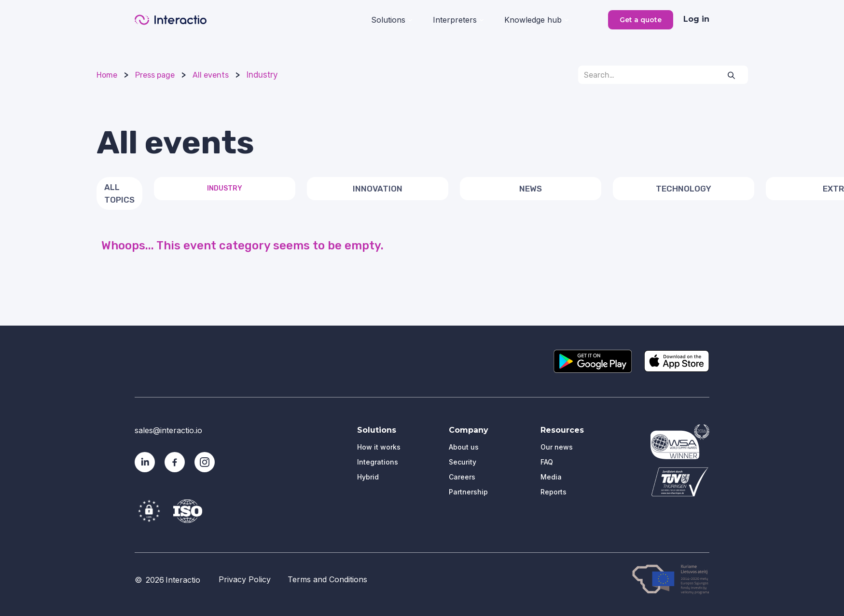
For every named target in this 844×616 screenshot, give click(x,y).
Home (107, 75)
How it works (379, 447)
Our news (557, 447)
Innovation (378, 189)
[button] (392, 19)
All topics (119, 193)
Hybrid (368, 477)
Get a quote (641, 20)
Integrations (378, 462)
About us (464, 447)
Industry (262, 75)
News (531, 189)
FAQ (547, 462)
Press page (155, 75)
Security (463, 462)
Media (551, 477)
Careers (462, 477)
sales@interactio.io (168, 430)
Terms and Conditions (327, 579)
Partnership (468, 492)
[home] (171, 20)
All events (211, 75)
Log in (696, 19)
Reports (553, 492)
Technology (684, 189)
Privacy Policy (245, 579)
